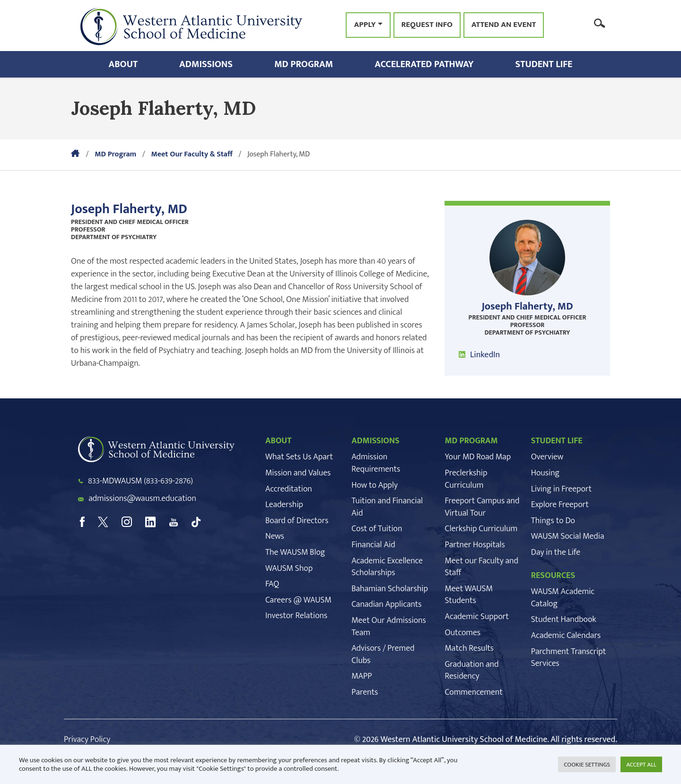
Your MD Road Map (478, 457)
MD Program (304, 64)
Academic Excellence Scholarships (387, 567)
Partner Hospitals (475, 545)
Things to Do (553, 521)
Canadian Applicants (386, 604)
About (123, 64)
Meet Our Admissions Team (389, 627)
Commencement (474, 692)
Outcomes (463, 633)
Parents (365, 692)
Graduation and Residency (472, 671)
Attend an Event (504, 25)
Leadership (284, 505)
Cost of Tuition (377, 529)
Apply (365, 25)
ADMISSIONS (375, 441)
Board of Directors (297, 521)
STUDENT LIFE (557, 441)
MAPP (362, 676)
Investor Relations (296, 616)
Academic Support (477, 617)
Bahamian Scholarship (390, 589)
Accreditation (289, 489)
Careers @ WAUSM (298, 600)
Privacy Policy (87, 740)
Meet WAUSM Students (469, 595)
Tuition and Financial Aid (387, 507)
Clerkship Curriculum (481, 529)
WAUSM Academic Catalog (563, 598)
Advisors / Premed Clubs (383, 655)
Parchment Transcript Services (568, 658)
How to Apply (375, 485)
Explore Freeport (560, 505)
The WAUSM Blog (295, 552)
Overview (547, 457)
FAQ (272, 584)
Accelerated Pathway (424, 64)
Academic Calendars (566, 636)
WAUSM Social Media (568, 536)
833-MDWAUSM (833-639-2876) (140, 481)
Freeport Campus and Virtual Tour (482, 507)
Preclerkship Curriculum (466, 479)
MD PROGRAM (471, 441)
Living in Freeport (561, 489)
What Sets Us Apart (299, 457)
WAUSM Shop (289, 569)
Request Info (427, 25)
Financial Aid (373, 545)
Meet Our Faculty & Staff (192, 154)
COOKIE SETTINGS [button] (587, 765)
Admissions (206, 64)
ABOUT (278, 441)
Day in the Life (556, 552)
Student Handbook (564, 620)
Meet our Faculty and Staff (482, 567)
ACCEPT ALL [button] (641, 765)
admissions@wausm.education (142, 499)
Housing (545, 473)
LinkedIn (485, 355)
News (275, 536)
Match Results (470, 648)
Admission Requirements (376, 463)
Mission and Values (298, 473)
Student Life (544, 64)
